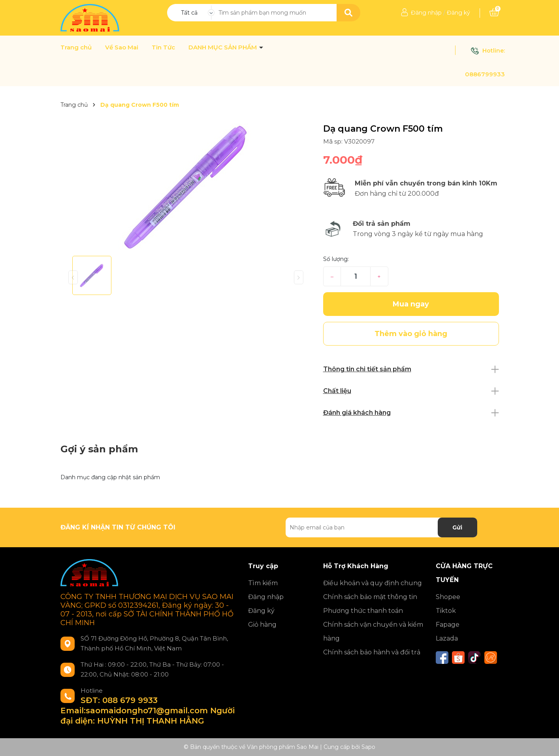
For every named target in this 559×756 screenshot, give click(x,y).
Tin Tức (163, 47)
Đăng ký (458, 13)
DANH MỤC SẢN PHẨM (223, 47)
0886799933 (485, 74)
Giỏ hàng (262, 625)
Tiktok (446, 611)
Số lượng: (336, 259)
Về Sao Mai (122, 47)
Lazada (447, 638)
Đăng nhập (426, 13)
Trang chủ (76, 47)
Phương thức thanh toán (363, 611)
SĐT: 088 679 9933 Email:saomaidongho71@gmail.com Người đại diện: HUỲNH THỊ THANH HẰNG (148, 711)
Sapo (368, 747)
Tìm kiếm (263, 583)
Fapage (448, 625)
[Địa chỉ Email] (381, 527)
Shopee (448, 597)
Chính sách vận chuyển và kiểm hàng (373, 631)
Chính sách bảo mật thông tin (370, 597)
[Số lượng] (355, 276)
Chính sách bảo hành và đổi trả (372, 652)
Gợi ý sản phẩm (99, 449)
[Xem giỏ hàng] (494, 13)
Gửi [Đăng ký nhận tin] (457, 527)
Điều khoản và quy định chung (373, 583)
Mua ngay (411, 304)
